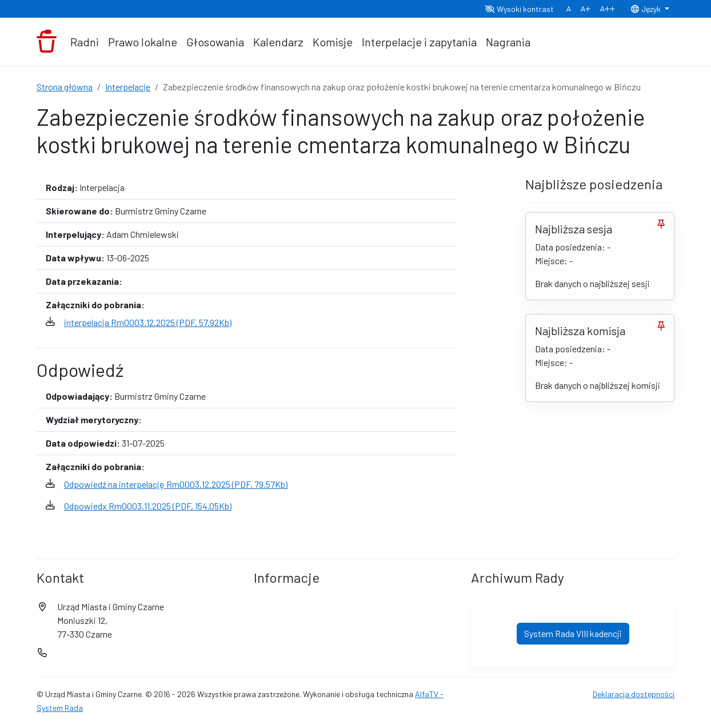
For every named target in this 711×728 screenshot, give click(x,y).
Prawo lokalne (143, 42)
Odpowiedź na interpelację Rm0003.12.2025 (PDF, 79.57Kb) (176, 484)
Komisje (333, 42)
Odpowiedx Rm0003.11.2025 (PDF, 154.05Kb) (148, 506)
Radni (85, 42)
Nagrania (508, 42)
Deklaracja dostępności (634, 694)
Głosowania (215, 42)
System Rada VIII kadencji (573, 633)
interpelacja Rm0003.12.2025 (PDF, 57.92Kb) (148, 322)
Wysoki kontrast (519, 9)
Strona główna (65, 87)
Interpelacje (128, 87)
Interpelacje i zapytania (419, 42)
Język (646, 9)
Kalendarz (278, 42)
